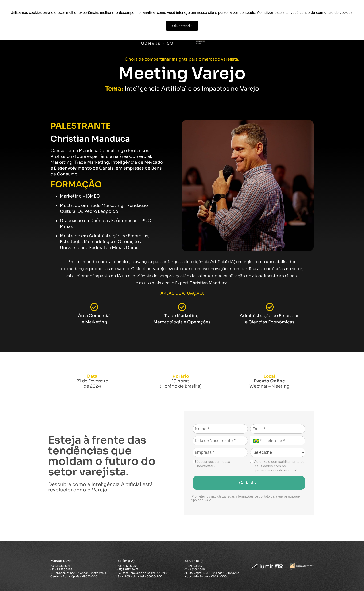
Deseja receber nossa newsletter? (211, 464)
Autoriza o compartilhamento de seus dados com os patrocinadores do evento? (277, 466)
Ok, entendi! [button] (182, 26)
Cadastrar (249, 483)
